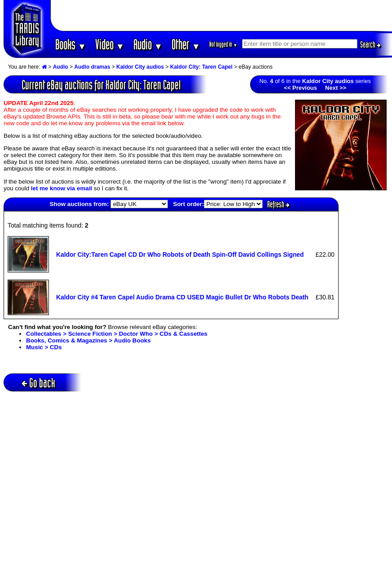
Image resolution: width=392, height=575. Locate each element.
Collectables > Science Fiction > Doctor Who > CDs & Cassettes (117, 334)
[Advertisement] (221, 16)
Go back (38, 383)
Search (370, 44)
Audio (148, 44)
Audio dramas (92, 67)
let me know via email (62, 188)
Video (110, 44)
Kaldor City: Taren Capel (201, 67)
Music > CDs (44, 347)
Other (186, 44)
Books (71, 44)
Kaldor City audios (140, 67)
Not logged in (223, 44)
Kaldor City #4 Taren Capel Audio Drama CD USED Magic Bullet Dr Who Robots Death (182, 297)
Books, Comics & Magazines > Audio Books (88, 340)
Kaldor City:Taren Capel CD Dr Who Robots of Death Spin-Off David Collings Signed (180, 255)
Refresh (278, 204)
